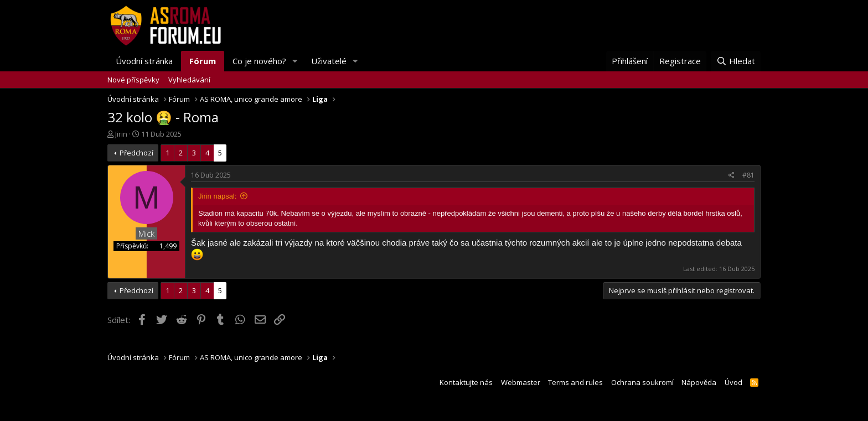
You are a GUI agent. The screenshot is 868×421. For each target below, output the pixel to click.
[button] (295, 61)
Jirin (121, 134)
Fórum (203, 61)
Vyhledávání (189, 80)
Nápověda (699, 382)
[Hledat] (736, 61)
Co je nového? (259, 61)
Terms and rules (575, 382)
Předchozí (136, 153)
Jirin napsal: (217, 196)
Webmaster (521, 382)
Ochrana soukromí (642, 382)
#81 (748, 175)
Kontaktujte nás (466, 382)
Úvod (733, 382)
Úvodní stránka (144, 61)
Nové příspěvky (133, 80)
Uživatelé (329, 61)
